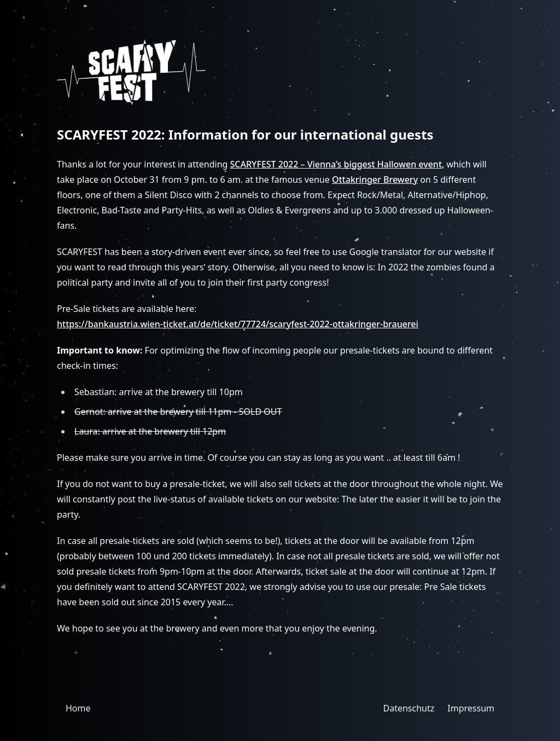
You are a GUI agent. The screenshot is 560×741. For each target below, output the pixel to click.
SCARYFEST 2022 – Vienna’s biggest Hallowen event (336, 164)
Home (78, 708)
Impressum (471, 708)
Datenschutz (409, 708)
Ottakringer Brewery (375, 180)
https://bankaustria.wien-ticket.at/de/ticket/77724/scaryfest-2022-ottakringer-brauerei (238, 324)
